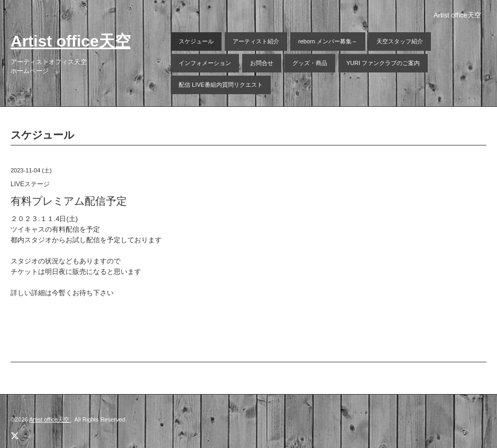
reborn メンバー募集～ (328, 41)
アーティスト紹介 (256, 41)
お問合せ (262, 63)
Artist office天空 (71, 41)
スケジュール (196, 41)
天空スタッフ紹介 (400, 41)
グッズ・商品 (310, 63)
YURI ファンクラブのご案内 (383, 63)
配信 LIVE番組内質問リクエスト (221, 85)
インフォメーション (205, 63)
